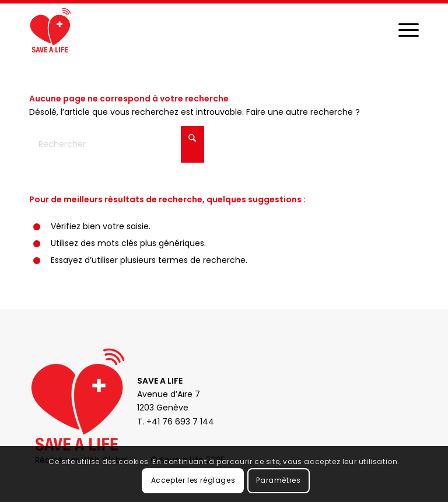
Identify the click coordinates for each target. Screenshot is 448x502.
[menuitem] (403, 30)
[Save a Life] (50, 30)
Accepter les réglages (193, 480)
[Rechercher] (117, 144)
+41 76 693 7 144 (180, 422)
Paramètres (278, 480)
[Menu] (403, 30)
